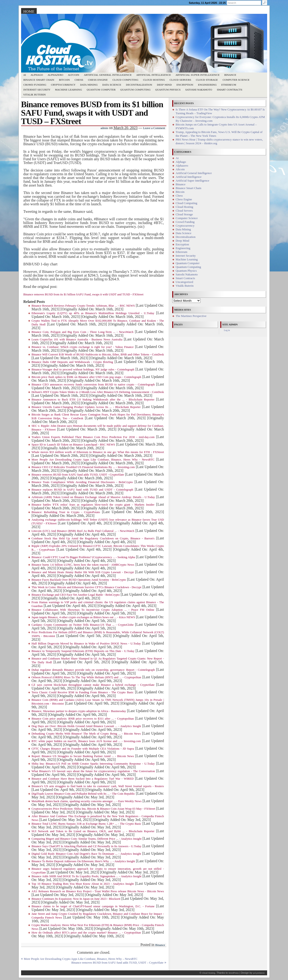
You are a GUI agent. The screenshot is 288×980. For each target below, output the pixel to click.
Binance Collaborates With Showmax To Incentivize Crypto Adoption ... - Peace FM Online (93, 610)
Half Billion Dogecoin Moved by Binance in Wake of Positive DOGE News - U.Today (86, 644)
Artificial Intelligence (154, 75)
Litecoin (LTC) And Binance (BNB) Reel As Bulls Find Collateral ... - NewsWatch (83, 531)
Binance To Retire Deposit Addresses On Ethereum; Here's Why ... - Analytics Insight (83, 861)
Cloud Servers (180, 80)
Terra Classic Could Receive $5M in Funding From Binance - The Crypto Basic (83, 692)
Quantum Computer (101, 90)
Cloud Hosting (154, 80)
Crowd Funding (35, 85)
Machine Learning (69, 90)
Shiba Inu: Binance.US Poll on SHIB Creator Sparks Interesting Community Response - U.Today (93, 764)
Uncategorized (185, 282)
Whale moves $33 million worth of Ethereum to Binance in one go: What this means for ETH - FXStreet (98, 452)
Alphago (37, 75)
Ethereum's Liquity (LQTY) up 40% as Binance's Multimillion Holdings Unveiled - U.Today (93, 313)
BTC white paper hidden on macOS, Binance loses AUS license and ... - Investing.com (86, 741)
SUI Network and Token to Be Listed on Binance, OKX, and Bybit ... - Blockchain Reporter (93, 831)
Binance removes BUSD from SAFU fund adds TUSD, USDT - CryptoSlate (78, 475)
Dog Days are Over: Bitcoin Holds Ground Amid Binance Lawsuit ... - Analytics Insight (86, 726)
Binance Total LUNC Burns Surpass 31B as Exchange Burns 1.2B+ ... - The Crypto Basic (87, 824)
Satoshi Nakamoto (199, 90)
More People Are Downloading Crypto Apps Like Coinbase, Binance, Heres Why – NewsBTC (81, 959)
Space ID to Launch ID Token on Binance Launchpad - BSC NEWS (73, 445)
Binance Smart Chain (39, 80)
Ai (25, 75)
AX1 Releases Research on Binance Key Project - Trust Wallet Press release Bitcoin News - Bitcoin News (98, 891)
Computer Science (236, 80)
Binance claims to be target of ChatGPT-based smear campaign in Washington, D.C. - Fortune (93, 906)
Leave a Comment (154, 128)
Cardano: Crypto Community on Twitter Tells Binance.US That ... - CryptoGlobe (83, 625)
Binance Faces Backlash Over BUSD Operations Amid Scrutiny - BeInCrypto (79, 580)
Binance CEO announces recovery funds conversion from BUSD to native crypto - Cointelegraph (93, 385)
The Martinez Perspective (191, 316)
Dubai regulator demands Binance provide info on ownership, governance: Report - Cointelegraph (93, 670)
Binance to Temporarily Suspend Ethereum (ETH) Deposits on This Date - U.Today (83, 651)
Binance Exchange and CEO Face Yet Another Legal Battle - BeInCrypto (76, 595)
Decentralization (139, 85)
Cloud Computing (125, 80)
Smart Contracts (230, 90)
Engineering (207, 85)
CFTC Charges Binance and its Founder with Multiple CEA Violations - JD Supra (83, 749)
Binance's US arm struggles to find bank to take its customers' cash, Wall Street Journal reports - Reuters (98, 786)
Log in (227, 330)
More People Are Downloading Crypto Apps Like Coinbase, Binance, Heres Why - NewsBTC (93, 460)
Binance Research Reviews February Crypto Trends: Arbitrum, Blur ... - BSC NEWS (83, 306)
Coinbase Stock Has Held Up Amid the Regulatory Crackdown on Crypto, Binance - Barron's (93, 538)
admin (104, 128)
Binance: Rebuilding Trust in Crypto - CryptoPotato (66, 512)
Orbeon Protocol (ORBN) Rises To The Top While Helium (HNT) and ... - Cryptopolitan (86, 677)
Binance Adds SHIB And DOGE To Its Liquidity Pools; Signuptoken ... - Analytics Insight (87, 876)
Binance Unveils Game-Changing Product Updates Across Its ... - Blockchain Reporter (86, 407)
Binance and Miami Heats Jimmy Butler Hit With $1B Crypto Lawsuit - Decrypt (83, 572)
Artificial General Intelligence (108, 75)
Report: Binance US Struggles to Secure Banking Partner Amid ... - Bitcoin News (83, 756)
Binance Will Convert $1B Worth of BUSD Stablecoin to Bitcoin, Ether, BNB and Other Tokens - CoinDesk (98, 355)
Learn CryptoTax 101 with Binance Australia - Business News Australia (77, 339)
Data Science (112, 85)
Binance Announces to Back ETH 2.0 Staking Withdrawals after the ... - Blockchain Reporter (93, 400)
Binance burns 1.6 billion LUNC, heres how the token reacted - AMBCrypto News (83, 565)
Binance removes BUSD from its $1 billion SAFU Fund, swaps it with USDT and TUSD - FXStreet (83, 294)
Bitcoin (64, 80)
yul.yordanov (259, 973)
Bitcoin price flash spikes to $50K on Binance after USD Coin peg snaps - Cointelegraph (86, 377)
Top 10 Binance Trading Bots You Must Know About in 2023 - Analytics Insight (83, 884)
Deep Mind (164, 85)
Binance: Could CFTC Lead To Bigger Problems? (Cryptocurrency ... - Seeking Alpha (83, 557)
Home (29, 11)
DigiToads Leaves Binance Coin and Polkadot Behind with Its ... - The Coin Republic (83, 794)
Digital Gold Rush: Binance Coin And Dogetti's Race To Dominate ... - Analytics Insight (86, 854)
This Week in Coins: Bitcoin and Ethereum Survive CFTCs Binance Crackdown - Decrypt (87, 587)
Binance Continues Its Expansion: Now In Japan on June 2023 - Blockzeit (76, 899)
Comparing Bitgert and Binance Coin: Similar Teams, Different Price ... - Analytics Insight (87, 839)
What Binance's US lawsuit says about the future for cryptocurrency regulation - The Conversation (93, 771)
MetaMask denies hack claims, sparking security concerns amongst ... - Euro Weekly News (87, 801)
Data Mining (89, 85)
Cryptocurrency (63, 85)
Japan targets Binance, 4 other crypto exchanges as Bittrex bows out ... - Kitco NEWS (83, 617)
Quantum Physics (168, 90)
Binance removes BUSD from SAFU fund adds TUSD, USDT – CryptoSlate (117, 963)
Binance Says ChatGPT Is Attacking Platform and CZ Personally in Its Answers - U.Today (87, 846)
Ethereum (229, 85)
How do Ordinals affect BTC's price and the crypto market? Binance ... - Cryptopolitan (86, 933)
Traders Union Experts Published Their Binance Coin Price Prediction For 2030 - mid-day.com (93, 437)
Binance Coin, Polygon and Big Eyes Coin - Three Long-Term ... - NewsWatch (83, 332)
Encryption (185, 85)
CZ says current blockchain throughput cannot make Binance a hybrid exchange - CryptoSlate (93, 685)
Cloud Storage (207, 80)
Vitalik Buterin (35, 95)
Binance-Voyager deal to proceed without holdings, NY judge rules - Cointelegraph (83, 370)
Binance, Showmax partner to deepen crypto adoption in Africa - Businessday (79, 711)
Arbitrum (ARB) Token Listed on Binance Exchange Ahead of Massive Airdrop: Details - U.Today (93, 497)
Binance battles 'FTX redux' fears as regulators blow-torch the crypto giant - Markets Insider (93, 505)
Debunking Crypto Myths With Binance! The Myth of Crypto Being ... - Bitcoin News (86, 734)
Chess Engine (98, 80)
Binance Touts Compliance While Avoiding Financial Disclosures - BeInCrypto (82, 482)
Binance (230, 75)
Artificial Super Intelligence (198, 75)
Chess (79, 80)
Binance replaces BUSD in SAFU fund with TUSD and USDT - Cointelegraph (82, 490)
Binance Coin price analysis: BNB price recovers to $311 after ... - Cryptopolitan (83, 719)
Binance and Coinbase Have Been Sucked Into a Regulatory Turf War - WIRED (83, 779)
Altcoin (74, 75)
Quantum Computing (135, 90)
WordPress (234, 973)
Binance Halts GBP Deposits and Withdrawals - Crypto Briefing (72, 362)
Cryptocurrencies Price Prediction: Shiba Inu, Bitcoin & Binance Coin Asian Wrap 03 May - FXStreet (94, 809)
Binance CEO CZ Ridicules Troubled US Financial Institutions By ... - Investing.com (83, 467)
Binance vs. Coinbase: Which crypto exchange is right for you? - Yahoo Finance (83, 347)
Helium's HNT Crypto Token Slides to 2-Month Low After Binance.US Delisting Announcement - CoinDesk (98, 392)
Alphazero (55, 75)
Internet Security (37, 90)
